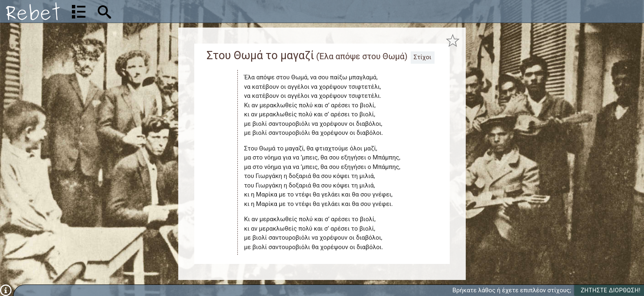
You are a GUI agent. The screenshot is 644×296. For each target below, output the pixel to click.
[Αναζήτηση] (159, 11)
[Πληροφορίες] (6, 290)
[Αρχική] (33, 11)
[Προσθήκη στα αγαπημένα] (453, 40)
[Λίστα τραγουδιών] (79, 12)
